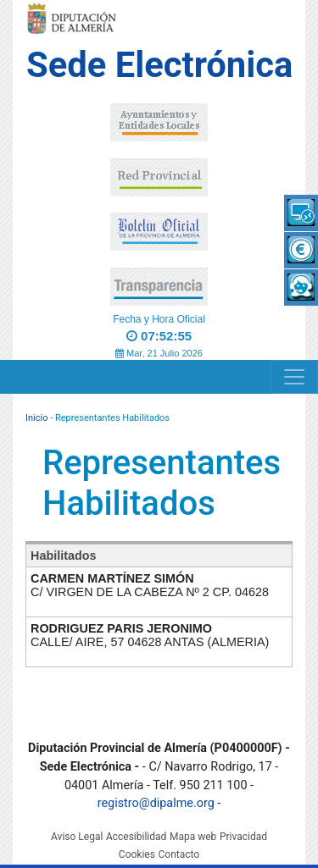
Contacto (179, 854)
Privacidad (243, 837)
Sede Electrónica (159, 65)
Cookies (137, 854)
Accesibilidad (136, 837)
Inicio (36, 418)
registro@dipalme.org (156, 803)
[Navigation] (294, 377)
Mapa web (193, 837)
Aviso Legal (77, 837)
